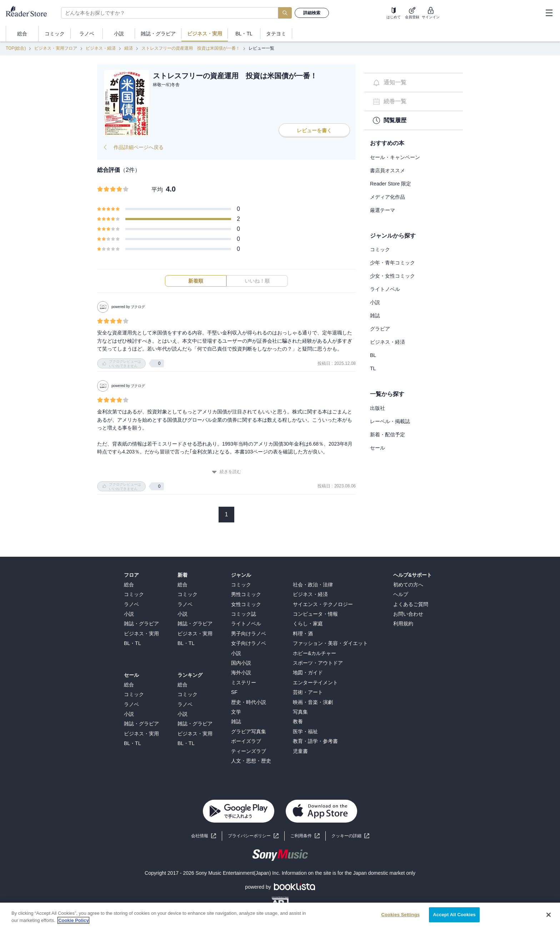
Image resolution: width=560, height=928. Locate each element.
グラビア (380, 329)
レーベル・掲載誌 (390, 421)
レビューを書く (314, 130)
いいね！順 (257, 281)
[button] (350, 836)
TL (373, 368)
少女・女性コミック (392, 276)
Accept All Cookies (454, 919)
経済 (129, 48)
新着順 (196, 281)
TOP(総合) (16, 48)
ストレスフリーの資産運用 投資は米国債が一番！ (191, 48)
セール (377, 448)
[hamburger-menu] (549, 13)
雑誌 (375, 316)
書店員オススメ (387, 170)
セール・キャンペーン (395, 157)
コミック (380, 249)
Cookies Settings (401, 919)
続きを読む (226, 472)
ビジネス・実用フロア (56, 48)
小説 (375, 302)
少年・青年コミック (392, 263)
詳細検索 (312, 13)
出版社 (377, 408)
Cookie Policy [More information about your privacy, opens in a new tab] (73, 925)
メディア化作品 (387, 197)
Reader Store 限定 (391, 184)
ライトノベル (385, 289)
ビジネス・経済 (101, 48)
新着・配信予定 (387, 435)
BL (373, 355)
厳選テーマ (382, 210)
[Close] (549, 919)
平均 (157, 190)
